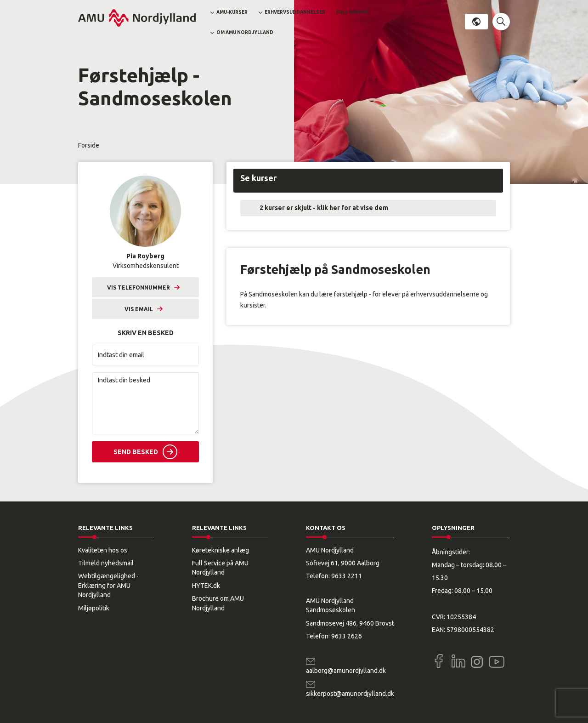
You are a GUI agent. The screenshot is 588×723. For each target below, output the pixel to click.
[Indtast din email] (145, 355)
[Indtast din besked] (145, 403)
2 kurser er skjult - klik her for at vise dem (324, 208)
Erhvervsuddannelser (295, 12)
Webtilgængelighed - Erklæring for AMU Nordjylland (108, 585)
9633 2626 (347, 636)
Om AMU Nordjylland (245, 32)
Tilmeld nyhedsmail (106, 563)
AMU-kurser (232, 12)
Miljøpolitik (94, 608)
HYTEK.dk (206, 586)
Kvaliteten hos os (103, 550)
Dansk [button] (476, 22)
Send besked (136, 452)
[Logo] (137, 18)
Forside (89, 145)
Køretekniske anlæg (220, 550)
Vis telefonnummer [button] (139, 287)
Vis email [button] (139, 309)
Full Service (352, 12)
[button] (501, 22)
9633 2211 (347, 576)
